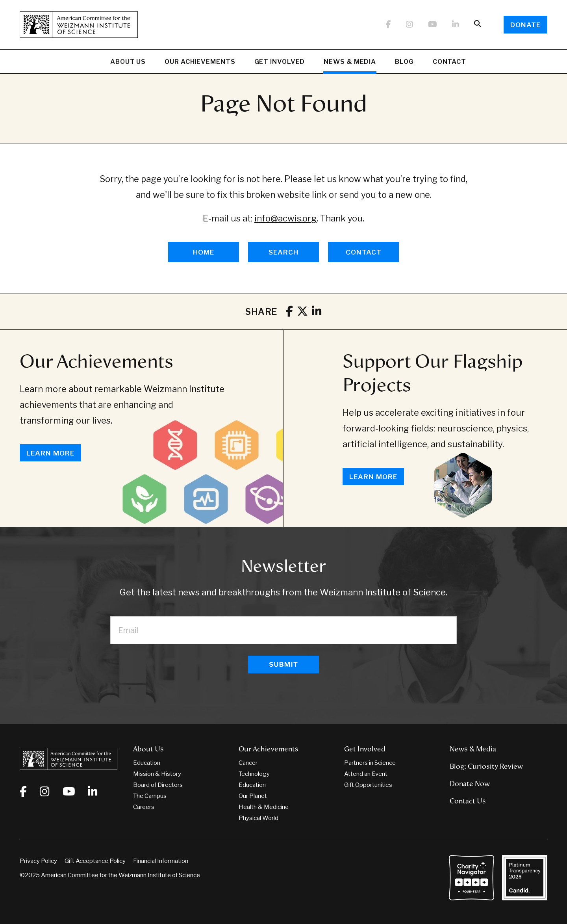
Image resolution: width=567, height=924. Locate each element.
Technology (254, 774)
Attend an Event (366, 774)
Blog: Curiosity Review (486, 766)
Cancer (248, 763)
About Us (128, 63)
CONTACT (364, 252)
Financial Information (161, 861)
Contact (449, 62)
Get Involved (280, 63)
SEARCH (283, 252)
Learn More (50, 453)
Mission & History (157, 774)
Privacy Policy (38, 861)
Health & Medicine (264, 807)
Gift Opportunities (368, 785)
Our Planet (253, 796)
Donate (525, 25)
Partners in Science (370, 763)
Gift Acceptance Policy (95, 861)
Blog (404, 63)
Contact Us (468, 801)
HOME (204, 252)
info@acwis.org (285, 218)
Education (147, 763)
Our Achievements (200, 63)
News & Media (350, 63)
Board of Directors (158, 785)
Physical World (258, 818)
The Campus (150, 796)
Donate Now (470, 784)
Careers (144, 807)
